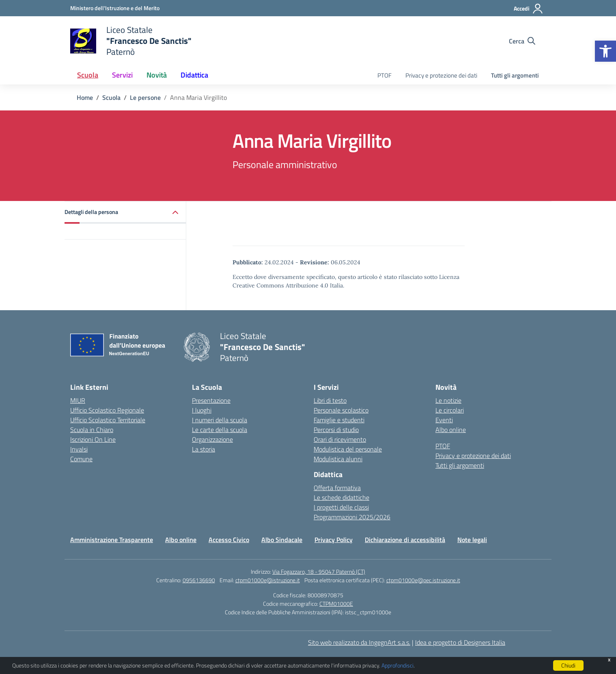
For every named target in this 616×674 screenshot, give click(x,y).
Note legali (472, 540)
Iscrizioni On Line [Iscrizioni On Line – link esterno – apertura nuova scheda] (93, 439)
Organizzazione (212, 439)
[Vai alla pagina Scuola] (111, 97)
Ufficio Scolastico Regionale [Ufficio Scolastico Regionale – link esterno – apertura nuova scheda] (107, 410)
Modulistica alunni (338, 459)
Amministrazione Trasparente (112, 540)
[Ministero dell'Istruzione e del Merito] (115, 8)
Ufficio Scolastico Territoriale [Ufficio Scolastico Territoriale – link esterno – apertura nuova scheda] (108, 420)
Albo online (451, 430)
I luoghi (202, 410)
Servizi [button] (122, 75)
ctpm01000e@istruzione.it (268, 580)
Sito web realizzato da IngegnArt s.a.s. (359, 642)
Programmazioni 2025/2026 (352, 517)
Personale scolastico (341, 410)
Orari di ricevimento (340, 439)
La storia (204, 449)
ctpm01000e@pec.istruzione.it (423, 580)
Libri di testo (330, 400)
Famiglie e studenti (339, 420)
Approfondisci (397, 665)
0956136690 (199, 580)
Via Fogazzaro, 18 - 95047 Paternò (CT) (319, 571)
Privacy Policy (334, 540)
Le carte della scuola (220, 430)
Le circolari (450, 410)
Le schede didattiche (341, 497)
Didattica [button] (194, 75)
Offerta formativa (337, 488)
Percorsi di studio (336, 430)
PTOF (384, 75)
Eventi (444, 420)
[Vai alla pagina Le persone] (145, 97)
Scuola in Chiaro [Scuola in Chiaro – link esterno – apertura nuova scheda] (92, 430)
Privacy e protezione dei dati (441, 75)
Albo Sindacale (282, 540)
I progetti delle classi (341, 507)
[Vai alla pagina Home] (85, 97)
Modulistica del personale (348, 449)
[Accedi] (529, 9)
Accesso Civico (229, 540)
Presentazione (211, 400)
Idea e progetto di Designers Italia (460, 642)
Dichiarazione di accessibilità (405, 540)
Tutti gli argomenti (515, 75)
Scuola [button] (88, 75)
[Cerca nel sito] (522, 41)
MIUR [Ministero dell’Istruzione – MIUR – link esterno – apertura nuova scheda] (78, 400)
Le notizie (448, 400)
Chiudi (568, 665)
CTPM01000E (336, 604)
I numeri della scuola (220, 420)
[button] (605, 51)
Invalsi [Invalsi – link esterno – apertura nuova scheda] (79, 449)
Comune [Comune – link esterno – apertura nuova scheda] (81, 459)
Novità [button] (157, 75)
